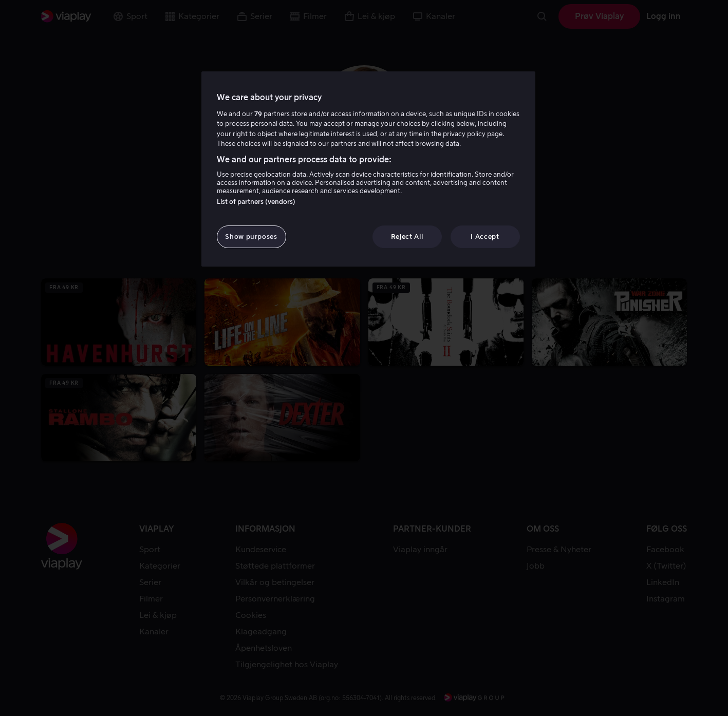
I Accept (485, 237)
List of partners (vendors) (256, 202)
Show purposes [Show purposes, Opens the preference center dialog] (251, 237)
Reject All (407, 237)
